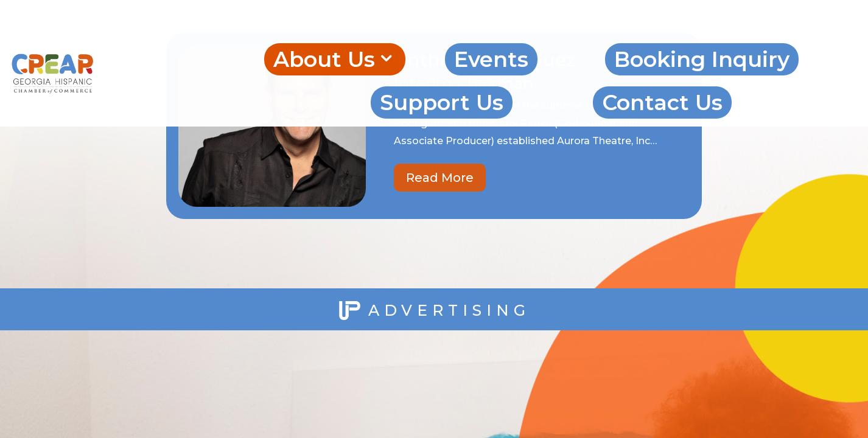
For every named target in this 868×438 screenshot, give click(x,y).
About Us (324, 59)
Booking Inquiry (702, 59)
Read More (440, 178)
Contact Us (662, 103)
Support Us (442, 103)
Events (491, 59)
